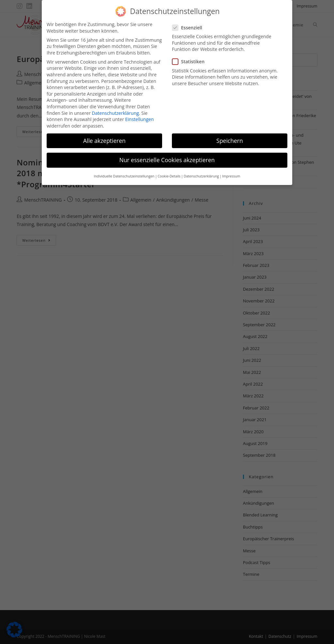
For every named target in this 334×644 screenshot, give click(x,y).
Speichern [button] (229, 135)
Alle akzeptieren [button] (104, 135)
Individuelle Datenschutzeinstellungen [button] (124, 171)
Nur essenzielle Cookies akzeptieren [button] (167, 154)
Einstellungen (140, 114)
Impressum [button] (231, 171)
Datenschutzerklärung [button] (201, 171)
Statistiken (191, 56)
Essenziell (190, 22)
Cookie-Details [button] (169, 171)
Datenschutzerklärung (115, 107)
